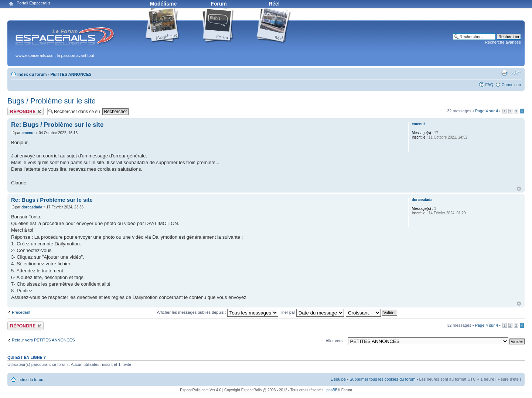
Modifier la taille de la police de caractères (516, 73)
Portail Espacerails (33, 3)
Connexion (511, 85)
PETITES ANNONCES (71, 74)
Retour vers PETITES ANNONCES (43, 340)
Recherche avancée (503, 42)
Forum (219, 4)
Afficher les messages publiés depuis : (218, 312)
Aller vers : (335, 341)
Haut (519, 189)
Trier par (312, 312)
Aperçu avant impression (504, 73)
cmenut (28, 133)
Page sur (487, 111)
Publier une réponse (25, 111)
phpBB (332, 390)
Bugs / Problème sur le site (52, 101)
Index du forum (32, 74)
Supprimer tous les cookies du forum (383, 379)
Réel (274, 4)
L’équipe (338, 379)
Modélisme (163, 4)
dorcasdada (32, 207)
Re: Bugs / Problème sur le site (57, 125)
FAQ (489, 85)
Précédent (21, 312)
